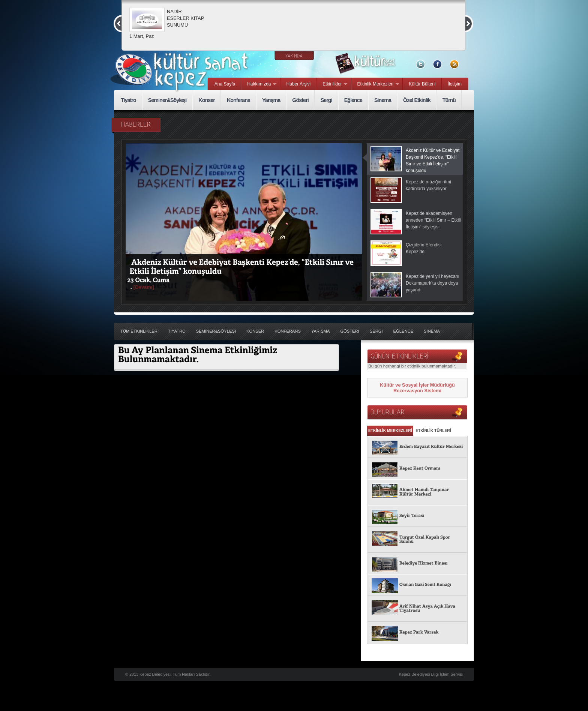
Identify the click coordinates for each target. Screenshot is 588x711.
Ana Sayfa (225, 84)
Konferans (238, 100)
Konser (207, 100)
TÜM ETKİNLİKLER (139, 331)
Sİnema (432, 331)
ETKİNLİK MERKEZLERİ (390, 431)
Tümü (449, 100)
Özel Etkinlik (417, 100)
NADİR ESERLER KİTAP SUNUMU (185, 18)
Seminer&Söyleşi (167, 100)
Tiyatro (128, 100)
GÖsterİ (349, 331)
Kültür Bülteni (422, 84)
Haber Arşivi (299, 84)
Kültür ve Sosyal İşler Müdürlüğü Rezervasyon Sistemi (417, 388)
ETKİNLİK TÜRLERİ (433, 431)
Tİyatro (177, 331)
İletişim (455, 84)
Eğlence (353, 100)
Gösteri (300, 100)
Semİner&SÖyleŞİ (216, 331)
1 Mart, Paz (142, 36)
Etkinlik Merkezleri (375, 84)
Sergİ (376, 331)
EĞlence (403, 331)
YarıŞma (321, 331)
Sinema (383, 100)
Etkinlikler (332, 84)
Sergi (326, 100)
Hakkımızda (259, 84)
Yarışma (271, 100)
